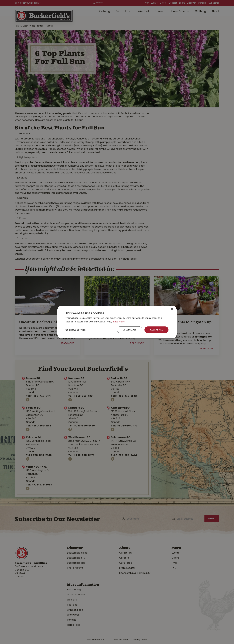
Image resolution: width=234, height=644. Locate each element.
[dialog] (117, 322)
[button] (76, 330)
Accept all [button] (156, 330)
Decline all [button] (130, 330)
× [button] (172, 309)
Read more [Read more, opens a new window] (119, 322)
